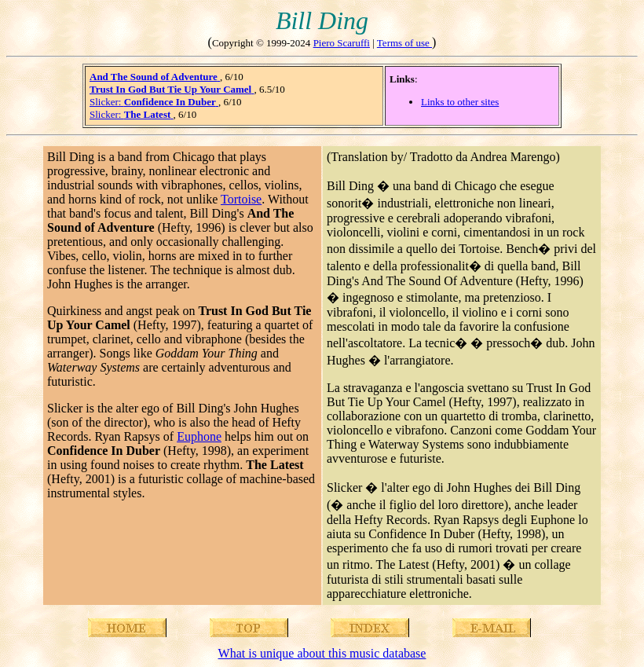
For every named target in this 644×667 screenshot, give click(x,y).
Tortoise (241, 199)
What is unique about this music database (322, 653)
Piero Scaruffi (342, 43)
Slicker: (154, 102)
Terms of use (404, 43)
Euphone (199, 436)
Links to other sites (460, 102)
